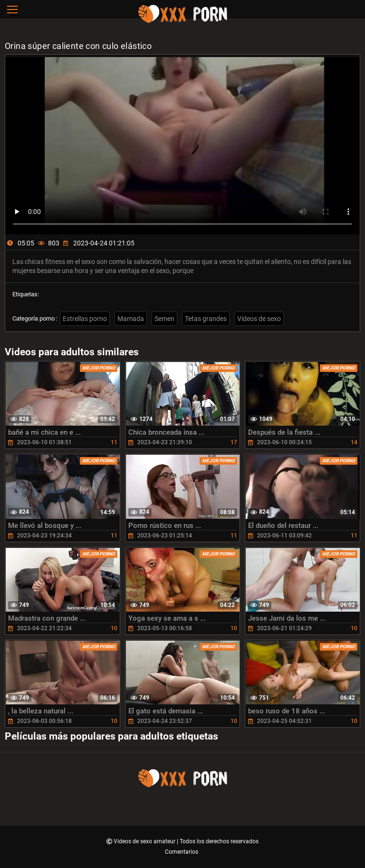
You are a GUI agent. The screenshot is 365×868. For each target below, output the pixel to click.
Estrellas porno (85, 319)
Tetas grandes (206, 319)
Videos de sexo (259, 319)
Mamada (131, 319)
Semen (164, 319)
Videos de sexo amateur (145, 841)
